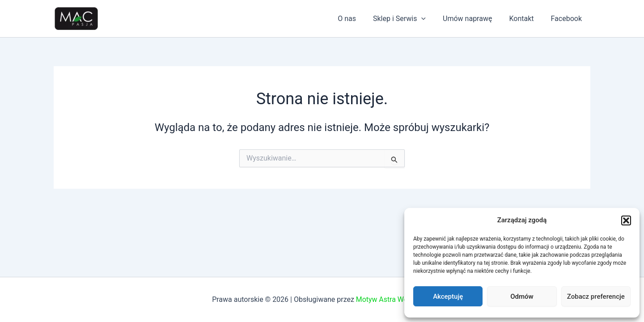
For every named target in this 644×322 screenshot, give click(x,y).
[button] (626, 220)
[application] (431, 19)
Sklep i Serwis (409, 19)
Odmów (522, 297)
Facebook (568, 19)
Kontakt (525, 19)
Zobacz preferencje (596, 297)
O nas (359, 19)
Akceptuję (448, 297)
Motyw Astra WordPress (394, 299)
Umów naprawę (474, 19)
